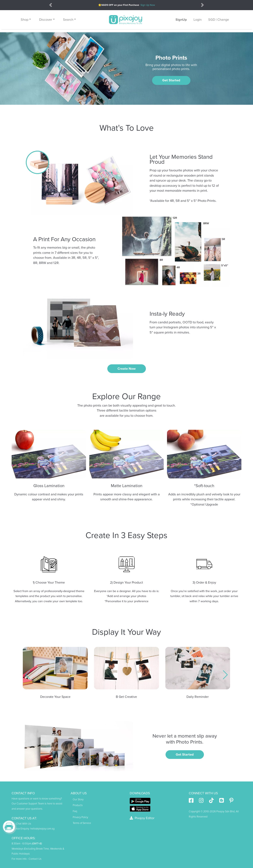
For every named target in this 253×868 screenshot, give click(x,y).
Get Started (171, 80)
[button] (28, 675)
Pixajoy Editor (142, 818)
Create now (127, 369)
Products (78, 805)
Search (68, 20)
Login (198, 20)
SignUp (181, 20)
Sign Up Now (148, 5)
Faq (75, 811)
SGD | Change (219, 20)
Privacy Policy (80, 817)
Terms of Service (82, 823)
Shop (25, 20)
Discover (46, 20)
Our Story (78, 799)
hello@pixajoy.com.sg (42, 829)
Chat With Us (21, 824)
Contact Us (35, 859)
